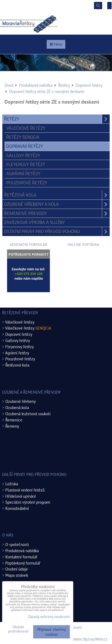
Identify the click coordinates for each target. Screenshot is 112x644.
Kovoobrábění (17, 508)
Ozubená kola (17, 407)
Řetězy (57, 119)
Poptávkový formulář (23, 563)
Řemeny (12, 426)
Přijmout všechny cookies (52, 632)
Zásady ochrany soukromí (49, 617)
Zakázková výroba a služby (34, 222)
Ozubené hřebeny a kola (57, 204)
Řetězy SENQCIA (23, 137)
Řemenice (14, 420)
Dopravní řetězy (25, 146)
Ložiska (12, 484)
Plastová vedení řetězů (25, 490)
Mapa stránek (17, 575)
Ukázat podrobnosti (18, 629)
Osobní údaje (17, 569)
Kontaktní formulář (21, 557)
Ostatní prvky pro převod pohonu (57, 232)
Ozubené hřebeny (21, 401)
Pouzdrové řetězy (27, 183)
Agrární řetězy (23, 173)
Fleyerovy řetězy (26, 164)
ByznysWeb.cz (95, 639)
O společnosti (17, 544)
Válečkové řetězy (26, 128)
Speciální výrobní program (28, 502)
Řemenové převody (57, 213)
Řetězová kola (57, 195)
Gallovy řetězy (23, 155)
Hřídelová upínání (21, 496)
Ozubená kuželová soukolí (28, 414)
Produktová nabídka (22, 551)
